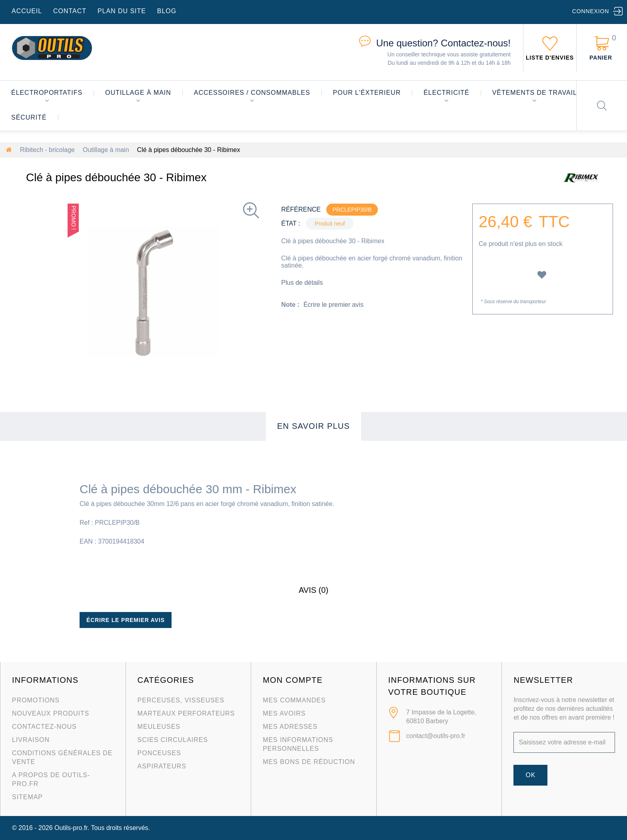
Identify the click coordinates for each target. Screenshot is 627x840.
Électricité (446, 93)
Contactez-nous (44, 727)
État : (291, 223)
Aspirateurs (162, 766)
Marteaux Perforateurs (186, 713)
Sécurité (29, 117)
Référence (301, 209)
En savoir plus (313, 426)
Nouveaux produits (51, 713)
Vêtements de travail (535, 93)
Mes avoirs (284, 713)
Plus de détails (302, 283)
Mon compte (293, 680)
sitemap (27, 797)
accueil (27, 11)
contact (70, 11)
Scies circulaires (173, 740)
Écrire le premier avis (333, 305)
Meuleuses (159, 727)
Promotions (36, 700)
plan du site (122, 11)
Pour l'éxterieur (367, 93)
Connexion (591, 11)
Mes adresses (290, 727)
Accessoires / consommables (252, 93)
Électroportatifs (47, 93)
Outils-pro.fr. (72, 828)
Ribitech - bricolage (47, 150)
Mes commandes (294, 700)
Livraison (31, 740)
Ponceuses (159, 753)
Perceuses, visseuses (181, 700)
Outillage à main (138, 93)
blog (167, 11)
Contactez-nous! (443, 43)
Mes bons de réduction (309, 762)
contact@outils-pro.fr (436, 736)
